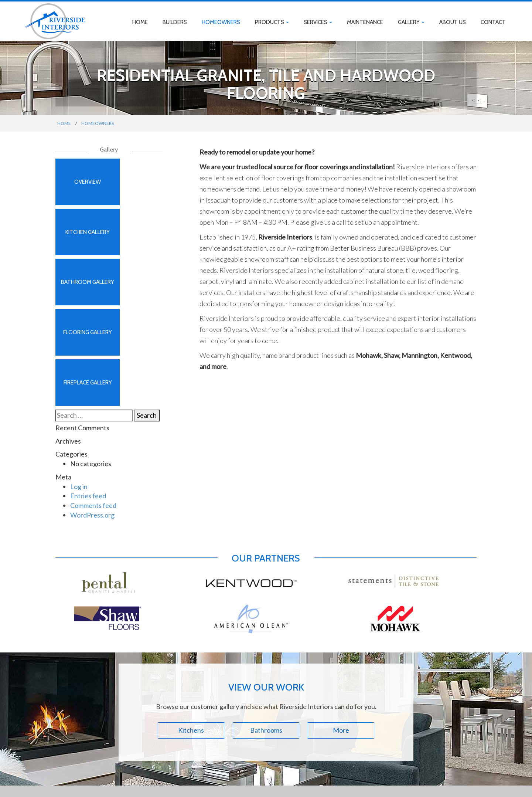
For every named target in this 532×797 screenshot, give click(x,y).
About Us (453, 22)
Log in (79, 358)
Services (318, 22)
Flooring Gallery (137, 240)
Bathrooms (266, 601)
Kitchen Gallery (137, 184)
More (341, 601)
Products (272, 22)
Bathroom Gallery (81, 240)
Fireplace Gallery (81, 295)
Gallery (411, 22)
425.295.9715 (245, 719)
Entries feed (88, 367)
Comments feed (93, 377)
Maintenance (365, 22)
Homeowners (221, 22)
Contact (493, 22)
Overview (81, 184)
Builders (175, 22)
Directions (242, 708)
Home (140, 22)
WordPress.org (92, 386)
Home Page (141, 689)
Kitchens (191, 601)
